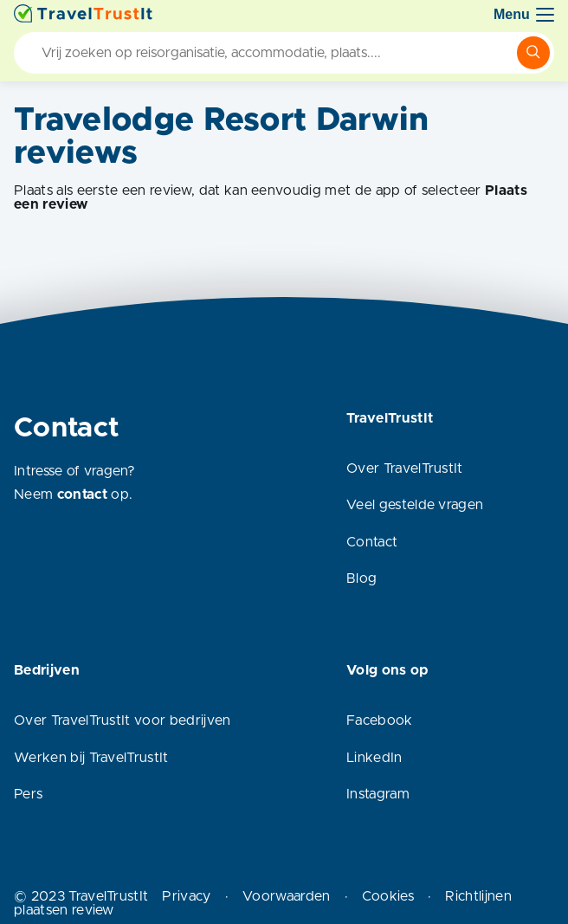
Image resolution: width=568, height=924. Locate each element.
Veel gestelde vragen (415, 505)
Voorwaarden (287, 896)
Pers (28, 794)
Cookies (388, 896)
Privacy (186, 896)
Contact (372, 542)
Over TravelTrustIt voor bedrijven (123, 720)
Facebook (380, 720)
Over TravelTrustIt (405, 468)
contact (82, 494)
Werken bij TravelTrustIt (91, 758)
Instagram (378, 794)
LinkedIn (374, 758)
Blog (361, 578)
